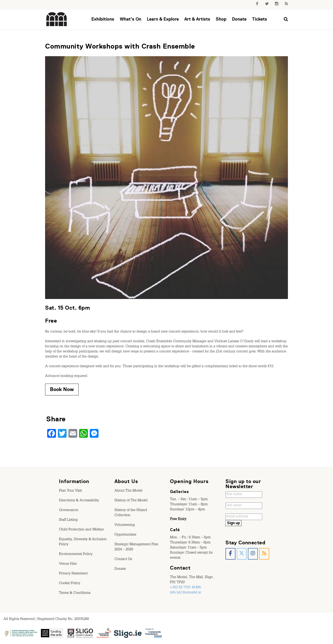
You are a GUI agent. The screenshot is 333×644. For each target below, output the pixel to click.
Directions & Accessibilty (79, 501)
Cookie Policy (70, 584)
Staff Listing (68, 520)
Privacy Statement (73, 574)
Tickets (260, 19)
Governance (69, 511)
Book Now (62, 389)
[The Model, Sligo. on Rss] (264, 554)
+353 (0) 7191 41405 (185, 588)
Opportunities (125, 535)
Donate (239, 19)
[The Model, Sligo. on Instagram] (253, 554)
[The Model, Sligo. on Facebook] (230, 554)
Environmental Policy (76, 555)
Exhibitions (103, 19)
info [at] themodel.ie (185, 593)
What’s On (131, 19)
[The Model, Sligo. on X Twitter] (242, 554)
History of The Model (131, 501)
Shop (221, 19)
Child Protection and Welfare (81, 530)
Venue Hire (68, 564)
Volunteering (125, 525)
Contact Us (123, 560)
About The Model (128, 491)
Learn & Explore (163, 19)
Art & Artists (197, 19)
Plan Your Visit (70, 491)
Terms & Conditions (75, 593)
